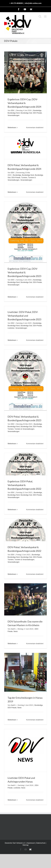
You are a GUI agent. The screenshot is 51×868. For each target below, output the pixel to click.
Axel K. (13, 629)
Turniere (24, 178)
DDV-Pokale (37, 113)
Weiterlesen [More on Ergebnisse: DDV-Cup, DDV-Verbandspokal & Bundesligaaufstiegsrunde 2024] (12, 128)
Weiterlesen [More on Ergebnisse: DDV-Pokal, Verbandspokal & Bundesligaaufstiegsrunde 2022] (12, 510)
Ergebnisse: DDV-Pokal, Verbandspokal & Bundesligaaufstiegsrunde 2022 (24, 485)
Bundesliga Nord (14, 113)
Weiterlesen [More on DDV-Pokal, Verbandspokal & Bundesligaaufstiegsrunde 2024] (12, 192)
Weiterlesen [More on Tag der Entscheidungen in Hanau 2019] (12, 720)
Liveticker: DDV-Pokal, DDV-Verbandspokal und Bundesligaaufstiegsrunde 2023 (24, 316)
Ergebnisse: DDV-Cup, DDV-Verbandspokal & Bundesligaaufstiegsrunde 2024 (24, 103)
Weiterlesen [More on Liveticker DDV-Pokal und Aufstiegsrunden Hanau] (12, 800)
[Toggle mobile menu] (45, 16)
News (16, 631)
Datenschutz (41, 843)
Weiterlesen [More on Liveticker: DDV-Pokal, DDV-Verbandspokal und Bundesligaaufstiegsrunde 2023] (12, 340)
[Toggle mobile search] (40, 16)
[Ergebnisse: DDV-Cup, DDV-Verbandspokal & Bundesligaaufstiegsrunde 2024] (26, 72)
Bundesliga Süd (26, 113)
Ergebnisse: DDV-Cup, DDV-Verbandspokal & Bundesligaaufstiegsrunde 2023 (24, 272)
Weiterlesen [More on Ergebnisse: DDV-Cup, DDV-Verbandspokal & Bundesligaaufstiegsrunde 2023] (12, 297)
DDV (13, 110)
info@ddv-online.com (33, 3)
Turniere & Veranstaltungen (24, 429)
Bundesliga (37, 110)
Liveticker (11, 328)
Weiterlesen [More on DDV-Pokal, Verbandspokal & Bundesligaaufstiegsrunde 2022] (12, 574)
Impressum (31, 843)
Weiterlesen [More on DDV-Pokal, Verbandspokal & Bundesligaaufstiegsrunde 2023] (12, 444)
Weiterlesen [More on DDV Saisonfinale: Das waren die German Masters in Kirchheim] (12, 644)
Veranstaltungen (14, 115)
